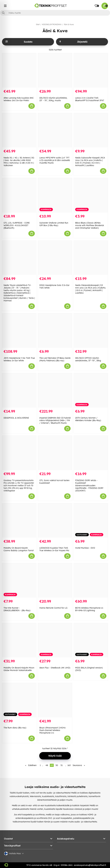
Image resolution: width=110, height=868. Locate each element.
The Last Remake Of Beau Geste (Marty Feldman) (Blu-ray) (55, 359)
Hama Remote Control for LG (53, 608)
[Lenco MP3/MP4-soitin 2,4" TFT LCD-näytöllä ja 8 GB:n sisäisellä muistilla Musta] (55, 130)
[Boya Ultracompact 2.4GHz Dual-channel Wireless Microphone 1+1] (55, 700)
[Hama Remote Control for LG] (55, 580)
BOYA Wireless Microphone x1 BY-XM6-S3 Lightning (89, 609)
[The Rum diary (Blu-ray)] (19, 700)
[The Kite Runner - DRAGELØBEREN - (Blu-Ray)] (19, 580)
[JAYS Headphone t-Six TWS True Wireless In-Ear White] (19, 331)
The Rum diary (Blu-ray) (15, 728)
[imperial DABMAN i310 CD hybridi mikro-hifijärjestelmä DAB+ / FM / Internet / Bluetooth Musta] (55, 390)
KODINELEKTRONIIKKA (52, 24)
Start (38, 24)
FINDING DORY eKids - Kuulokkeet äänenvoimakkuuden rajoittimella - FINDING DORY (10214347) (89, 485)
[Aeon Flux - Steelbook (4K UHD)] (55, 640)
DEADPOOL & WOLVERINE (16, 418)
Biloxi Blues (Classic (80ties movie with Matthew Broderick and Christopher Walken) (90, 225)
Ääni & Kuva (69, 24)
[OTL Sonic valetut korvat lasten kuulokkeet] (55, 453)
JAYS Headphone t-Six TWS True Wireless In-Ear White (19, 359)
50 (57, 765)
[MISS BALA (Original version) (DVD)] (91, 640)
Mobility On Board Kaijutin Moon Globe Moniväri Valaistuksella (19, 669)
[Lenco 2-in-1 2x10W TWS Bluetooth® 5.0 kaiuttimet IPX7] (91, 70)
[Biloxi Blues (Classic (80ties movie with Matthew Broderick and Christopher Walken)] (91, 195)
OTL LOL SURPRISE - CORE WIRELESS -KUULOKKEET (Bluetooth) (17, 225)
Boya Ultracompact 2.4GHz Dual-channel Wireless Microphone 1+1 (52, 730)
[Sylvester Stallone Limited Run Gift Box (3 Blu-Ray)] (55, 195)
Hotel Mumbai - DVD (85, 548)
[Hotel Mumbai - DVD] (91, 521)
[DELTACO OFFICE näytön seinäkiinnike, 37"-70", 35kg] (91, 331)
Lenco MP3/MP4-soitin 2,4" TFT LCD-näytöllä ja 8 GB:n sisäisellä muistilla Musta (55, 160)
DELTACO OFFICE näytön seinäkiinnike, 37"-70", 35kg (88, 359)
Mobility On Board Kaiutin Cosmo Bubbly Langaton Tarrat (19, 549)
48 (47, 765)
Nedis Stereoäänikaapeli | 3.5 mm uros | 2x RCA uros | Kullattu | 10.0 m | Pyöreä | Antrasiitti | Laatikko (90, 289)
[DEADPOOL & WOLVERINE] (19, 390)
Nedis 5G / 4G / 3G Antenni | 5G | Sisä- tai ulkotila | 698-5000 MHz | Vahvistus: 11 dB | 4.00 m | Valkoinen (19, 162)
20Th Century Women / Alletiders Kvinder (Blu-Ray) (88, 419)
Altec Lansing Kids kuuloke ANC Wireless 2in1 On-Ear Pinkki (19, 99)
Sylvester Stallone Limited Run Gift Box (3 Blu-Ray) (54, 224)
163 (69, 765)
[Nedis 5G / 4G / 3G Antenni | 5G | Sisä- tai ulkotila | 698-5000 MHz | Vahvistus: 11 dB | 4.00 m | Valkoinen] (19, 130)
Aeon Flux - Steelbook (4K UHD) (55, 668)
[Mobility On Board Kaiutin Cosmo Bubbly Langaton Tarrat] (19, 521)
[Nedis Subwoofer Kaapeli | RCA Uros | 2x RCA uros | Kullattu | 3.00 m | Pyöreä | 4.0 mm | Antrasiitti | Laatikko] (91, 130)
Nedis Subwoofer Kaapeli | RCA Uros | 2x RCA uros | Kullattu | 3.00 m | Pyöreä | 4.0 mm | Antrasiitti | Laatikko (90, 162)
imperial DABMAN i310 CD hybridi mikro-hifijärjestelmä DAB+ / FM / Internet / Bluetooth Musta (55, 420)
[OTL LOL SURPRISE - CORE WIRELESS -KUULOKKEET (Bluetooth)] (19, 195)
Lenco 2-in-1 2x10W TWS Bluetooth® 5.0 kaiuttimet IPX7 (90, 99)
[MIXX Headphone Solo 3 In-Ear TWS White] (55, 258)
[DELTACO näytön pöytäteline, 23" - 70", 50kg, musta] (55, 70)
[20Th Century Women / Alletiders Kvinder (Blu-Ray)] (91, 390)
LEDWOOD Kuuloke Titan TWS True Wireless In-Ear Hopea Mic (54, 549)
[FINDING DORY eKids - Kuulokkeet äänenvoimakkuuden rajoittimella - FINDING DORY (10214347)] (91, 453)
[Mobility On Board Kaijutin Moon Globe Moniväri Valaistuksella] (19, 640)
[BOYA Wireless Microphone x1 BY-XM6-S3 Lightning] (91, 580)
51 (62, 765)
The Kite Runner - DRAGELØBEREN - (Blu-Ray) (17, 609)
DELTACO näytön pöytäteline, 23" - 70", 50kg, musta (53, 99)
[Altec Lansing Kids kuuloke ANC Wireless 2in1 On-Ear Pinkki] (19, 70)
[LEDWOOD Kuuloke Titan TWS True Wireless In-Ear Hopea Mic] (55, 521)
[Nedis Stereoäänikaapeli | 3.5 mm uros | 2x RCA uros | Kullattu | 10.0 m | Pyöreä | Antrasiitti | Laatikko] (91, 258)
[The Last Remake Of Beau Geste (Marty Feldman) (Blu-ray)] (55, 331)
